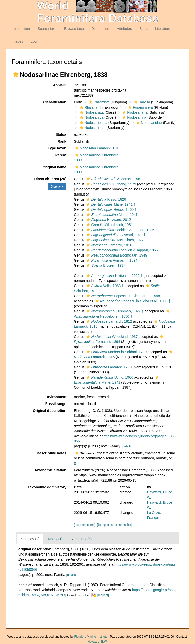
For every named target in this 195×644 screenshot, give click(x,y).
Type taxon (57, 148)
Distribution (100, 29)
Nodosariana (134, 112)
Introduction (21, 29)
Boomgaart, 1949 (116, 255)
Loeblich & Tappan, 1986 (120, 230)
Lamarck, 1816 (97, 148)
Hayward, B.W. (98, 642)
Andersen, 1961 (114, 179)
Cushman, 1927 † (114, 311)
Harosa (141, 102)
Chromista (99, 102)
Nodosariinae (92, 128)
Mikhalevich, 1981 (109, 225)
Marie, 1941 (111, 215)
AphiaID (60, 85)
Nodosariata (91, 112)
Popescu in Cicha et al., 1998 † (124, 296)
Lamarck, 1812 (109, 321)
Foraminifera (140, 107)
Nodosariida (91, 117)
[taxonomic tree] (85, 525)
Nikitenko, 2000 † (114, 276)
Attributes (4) (82, 539)
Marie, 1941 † (110, 204)
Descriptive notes (52, 453)
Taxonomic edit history (47, 487)
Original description (50, 411)
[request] (103, 595)
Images (17, 41)
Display (57, 187)
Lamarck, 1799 (108, 367)
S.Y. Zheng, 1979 (111, 184)
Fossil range (56, 404)
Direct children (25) (50, 179)
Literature (163, 29)
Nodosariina (134, 117)
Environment (56, 397)
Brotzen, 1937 (105, 265)
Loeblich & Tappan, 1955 (121, 250)
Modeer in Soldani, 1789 (116, 352)
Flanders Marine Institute (91, 637)
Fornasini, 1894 (111, 260)
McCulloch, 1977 (114, 240)
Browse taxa (74, 29)
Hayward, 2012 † (110, 220)
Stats (143, 29)
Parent (61, 155)
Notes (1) (55, 539)
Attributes (124, 29)
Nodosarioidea (93, 123)
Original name (54, 167)
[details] (127, 446)
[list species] (105, 525)
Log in (36, 41)
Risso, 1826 (106, 199)
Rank (62, 141)
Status (61, 134)
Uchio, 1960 (109, 377)
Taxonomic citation (50, 470)
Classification (55, 102)
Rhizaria (88, 107)
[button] (16, 74)
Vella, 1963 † (104, 286)
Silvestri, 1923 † (115, 235)
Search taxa (47, 29)
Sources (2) (30, 539)
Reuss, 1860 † (111, 209)
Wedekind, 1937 (111, 337)
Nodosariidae (149, 123)
